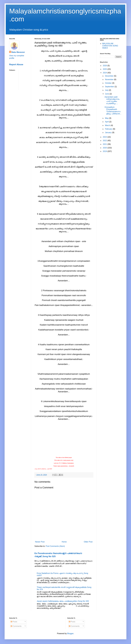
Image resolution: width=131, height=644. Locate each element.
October (109, 83)
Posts (14, 622)
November (110, 79)
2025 (105, 69)
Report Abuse (16, 64)
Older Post (88, 542)
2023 (105, 137)
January (109, 133)
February (109, 129)
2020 (105, 148)
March (108, 125)
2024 (105, 73)
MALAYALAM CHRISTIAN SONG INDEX (110, 46)
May (107, 118)
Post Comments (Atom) (55, 546)
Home (64, 542)
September (110, 87)
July (107, 90)
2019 (105, 151)
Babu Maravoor (18, 52)
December (110, 76)
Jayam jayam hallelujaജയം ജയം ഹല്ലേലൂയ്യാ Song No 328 (63, 601)
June (107, 94)
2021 (105, 144)
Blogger (70, 633)
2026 (105, 66)
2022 (105, 141)
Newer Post (40, 542)
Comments (16, 626)
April (107, 122)
